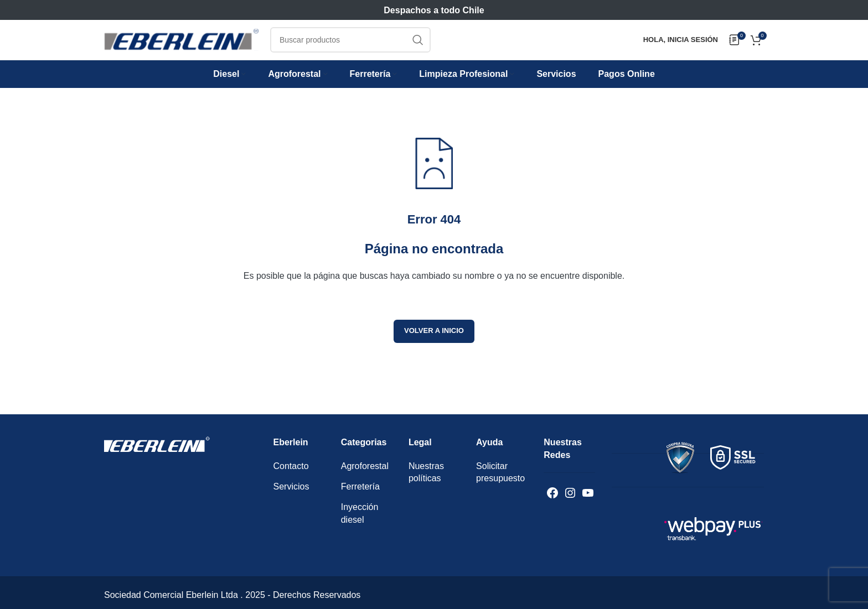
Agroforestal (365, 478)
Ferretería (360, 498)
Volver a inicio (434, 343)
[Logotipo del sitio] (182, 47)
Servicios (291, 498)
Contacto (291, 478)
